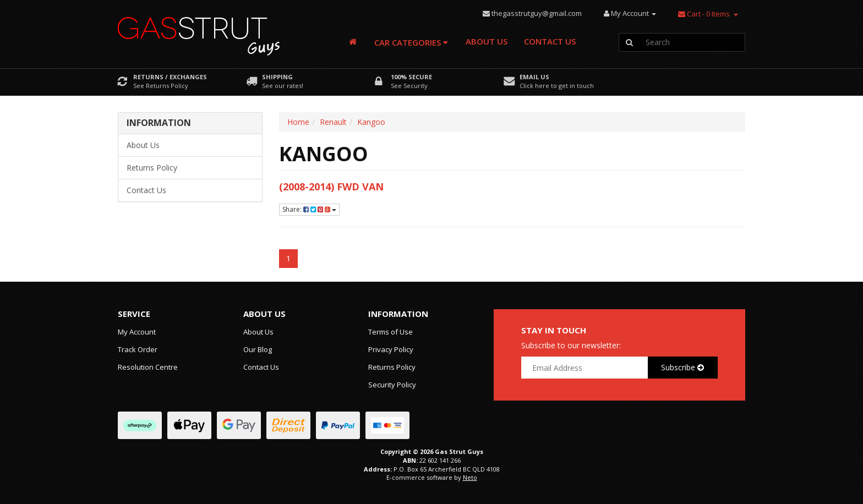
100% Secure (411, 77)
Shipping (277, 77)
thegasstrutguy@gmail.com (537, 13)
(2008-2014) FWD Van (331, 187)
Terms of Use (390, 332)
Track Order (138, 349)
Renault (333, 122)
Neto (470, 477)
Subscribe (682, 367)
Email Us (534, 77)
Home (298, 122)
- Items (704, 14)
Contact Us (550, 41)
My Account (137, 332)
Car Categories (411, 42)
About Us (487, 41)
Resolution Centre (148, 367)
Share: (309, 209)
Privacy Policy (391, 349)
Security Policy (392, 385)
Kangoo (371, 122)
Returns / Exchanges (170, 77)
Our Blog (258, 349)
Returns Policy (152, 168)
